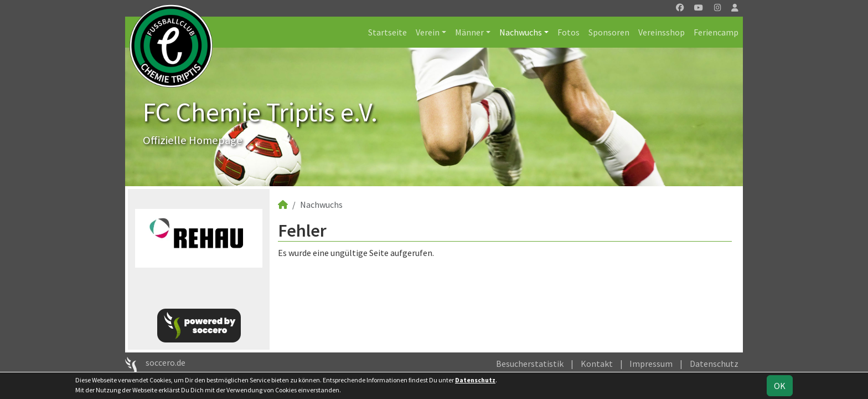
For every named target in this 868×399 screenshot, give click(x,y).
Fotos (569, 32)
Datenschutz (714, 364)
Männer (469, 32)
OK (780, 386)
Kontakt (597, 364)
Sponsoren (609, 32)
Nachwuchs (521, 32)
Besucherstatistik (530, 364)
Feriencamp (716, 32)
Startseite (387, 32)
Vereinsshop (662, 32)
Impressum (651, 364)
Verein (428, 32)
